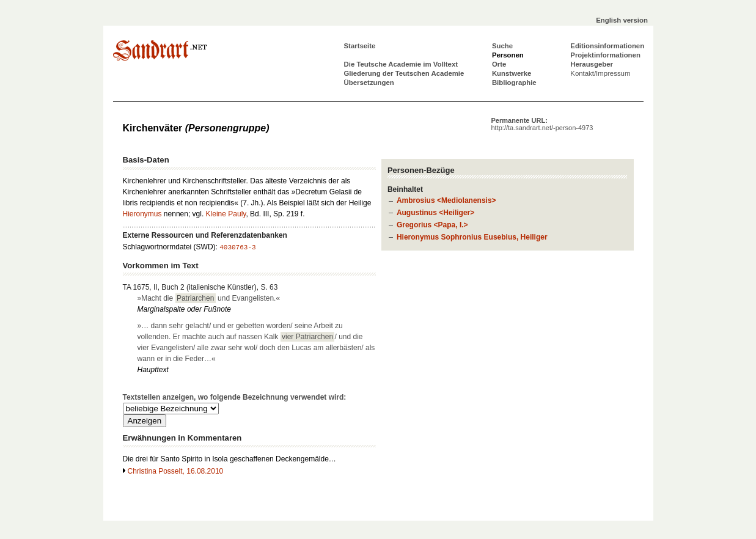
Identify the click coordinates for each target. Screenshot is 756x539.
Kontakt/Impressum (600, 73)
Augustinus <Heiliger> (435, 213)
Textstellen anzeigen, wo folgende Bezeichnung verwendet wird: (235, 397)
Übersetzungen (369, 82)
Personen (508, 55)
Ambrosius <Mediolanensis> (446, 200)
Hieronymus (142, 214)
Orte (499, 64)
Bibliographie (514, 82)
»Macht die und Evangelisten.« (209, 298)
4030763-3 (237, 248)
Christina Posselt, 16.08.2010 (176, 471)
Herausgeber (592, 64)
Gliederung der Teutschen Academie (404, 73)
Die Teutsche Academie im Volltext (401, 64)
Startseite (360, 46)
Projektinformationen (605, 55)
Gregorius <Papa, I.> (432, 225)
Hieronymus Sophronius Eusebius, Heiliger (472, 237)
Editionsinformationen (607, 46)
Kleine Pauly (226, 214)
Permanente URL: (542, 124)
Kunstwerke (512, 73)
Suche (502, 46)
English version (622, 20)
